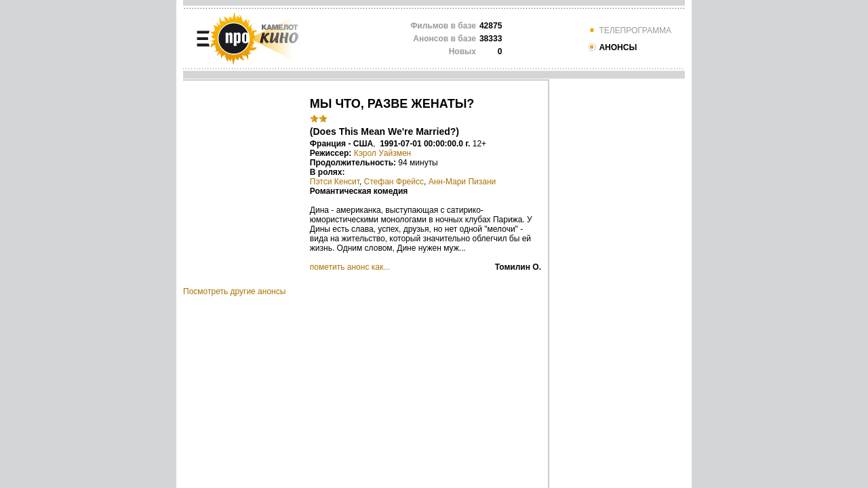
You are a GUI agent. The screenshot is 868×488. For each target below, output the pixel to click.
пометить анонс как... (350, 267)
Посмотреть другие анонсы (234, 291)
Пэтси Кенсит (335, 182)
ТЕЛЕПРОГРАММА (629, 30)
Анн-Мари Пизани (462, 182)
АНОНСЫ (612, 47)
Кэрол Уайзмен (383, 153)
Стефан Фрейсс (394, 182)
